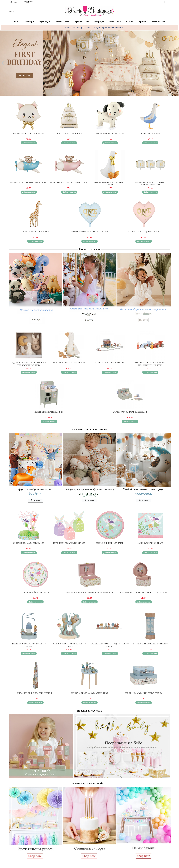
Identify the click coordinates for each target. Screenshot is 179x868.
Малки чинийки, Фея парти (35, 592)
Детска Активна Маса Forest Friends (90, 693)
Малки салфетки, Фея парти (150, 543)
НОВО (17, 22)
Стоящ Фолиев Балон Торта (69, 133)
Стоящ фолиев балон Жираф (35, 232)
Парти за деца (45, 22)
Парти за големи (81, 22)
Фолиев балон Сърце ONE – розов (144, 232)
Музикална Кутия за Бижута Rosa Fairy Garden (90, 592)
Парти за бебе (63, 22)
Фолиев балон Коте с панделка (29, 133)
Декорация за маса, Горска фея (29, 543)
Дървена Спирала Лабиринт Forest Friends (29, 645)
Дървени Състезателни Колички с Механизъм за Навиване (150, 364)
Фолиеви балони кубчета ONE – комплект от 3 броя (150, 184)
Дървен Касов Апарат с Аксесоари (130, 412)
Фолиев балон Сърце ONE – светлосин (89, 232)
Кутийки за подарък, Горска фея (69, 543)
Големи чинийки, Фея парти (110, 543)
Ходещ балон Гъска (150, 133)
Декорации (99, 22)
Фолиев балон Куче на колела (110, 133)
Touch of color (115, 22)
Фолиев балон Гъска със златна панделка (110, 184)
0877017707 (28, 2)
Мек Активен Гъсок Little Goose (69, 363)
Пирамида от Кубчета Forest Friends (35, 693)
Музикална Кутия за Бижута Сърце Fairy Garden (144, 592)
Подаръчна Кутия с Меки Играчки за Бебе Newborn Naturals (29, 364)
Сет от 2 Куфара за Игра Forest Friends (144, 693)
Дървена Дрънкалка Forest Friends (150, 644)
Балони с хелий (158, 22)
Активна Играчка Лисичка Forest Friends (69, 645)
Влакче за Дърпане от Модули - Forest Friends (110, 645)
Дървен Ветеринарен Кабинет (49, 412)
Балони (130, 22)
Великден (29, 22)
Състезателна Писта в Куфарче (110, 363)
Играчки (142, 22)
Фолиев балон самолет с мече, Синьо (29, 183)
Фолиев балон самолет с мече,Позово (69, 183)
